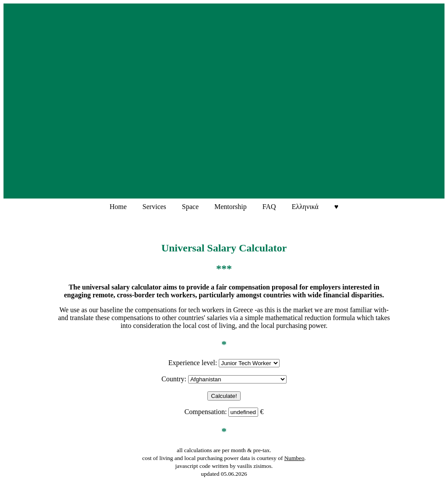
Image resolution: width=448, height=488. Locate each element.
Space (190, 207)
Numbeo (294, 458)
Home (118, 207)
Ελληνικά (305, 207)
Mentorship (231, 207)
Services (154, 207)
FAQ (269, 207)
